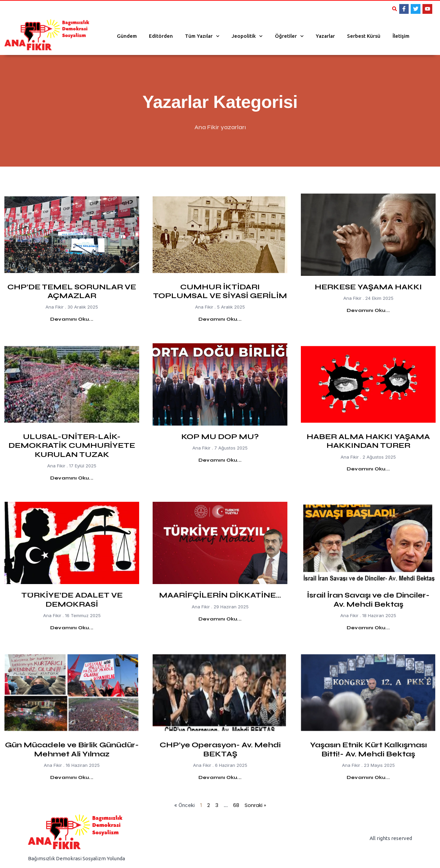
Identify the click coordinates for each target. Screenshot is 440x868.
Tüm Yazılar (202, 36)
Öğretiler (289, 36)
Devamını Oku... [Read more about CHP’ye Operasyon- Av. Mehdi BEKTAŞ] (220, 777)
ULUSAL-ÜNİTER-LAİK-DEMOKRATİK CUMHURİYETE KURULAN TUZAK (72, 446)
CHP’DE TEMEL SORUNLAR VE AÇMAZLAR (72, 291)
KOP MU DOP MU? (220, 437)
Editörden (161, 36)
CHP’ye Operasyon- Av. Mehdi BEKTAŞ (220, 749)
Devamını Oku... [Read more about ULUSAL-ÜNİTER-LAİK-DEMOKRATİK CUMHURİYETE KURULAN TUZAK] (72, 478)
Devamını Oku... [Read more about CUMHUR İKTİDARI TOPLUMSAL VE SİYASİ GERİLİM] (220, 319)
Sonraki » (255, 805)
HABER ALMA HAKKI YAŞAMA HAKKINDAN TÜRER (368, 441)
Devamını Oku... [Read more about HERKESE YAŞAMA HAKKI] (368, 310)
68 (236, 805)
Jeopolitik (247, 36)
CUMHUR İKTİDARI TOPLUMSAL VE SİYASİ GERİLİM (220, 291)
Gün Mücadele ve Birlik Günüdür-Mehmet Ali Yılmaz (72, 749)
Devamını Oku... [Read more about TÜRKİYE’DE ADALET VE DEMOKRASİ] (72, 628)
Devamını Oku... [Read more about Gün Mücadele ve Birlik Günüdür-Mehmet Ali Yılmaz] (72, 777)
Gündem (127, 36)
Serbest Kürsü (364, 36)
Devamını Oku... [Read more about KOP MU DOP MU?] (220, 460)
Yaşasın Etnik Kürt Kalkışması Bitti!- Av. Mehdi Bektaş (368, 749)
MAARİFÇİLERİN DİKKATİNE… (220, 595)
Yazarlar (325, 36)
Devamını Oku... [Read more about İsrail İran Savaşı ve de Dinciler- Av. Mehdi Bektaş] (368, 628)
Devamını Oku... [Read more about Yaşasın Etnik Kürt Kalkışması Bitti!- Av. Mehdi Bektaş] (368, 777)
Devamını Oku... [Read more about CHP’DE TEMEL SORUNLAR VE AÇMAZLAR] (72, 319)
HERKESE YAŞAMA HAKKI (368, 287)
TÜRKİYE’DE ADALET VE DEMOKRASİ (72, 600)
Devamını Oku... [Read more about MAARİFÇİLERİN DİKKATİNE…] (220, 619)
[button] (395, 9)
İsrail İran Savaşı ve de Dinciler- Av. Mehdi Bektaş (368, 600)
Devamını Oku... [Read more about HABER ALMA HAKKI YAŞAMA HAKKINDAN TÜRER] (368, 469)
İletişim (401, 36)
